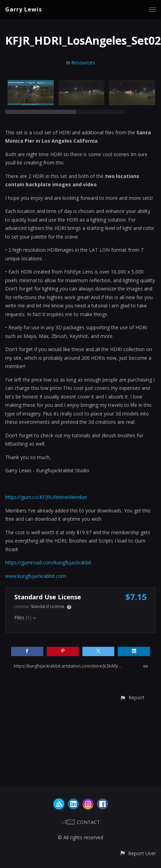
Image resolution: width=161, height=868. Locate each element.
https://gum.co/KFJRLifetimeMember (46, 497)
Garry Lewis (24, 9)
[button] (132, 697)
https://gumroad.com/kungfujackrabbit (48, 562)
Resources (83, 62)
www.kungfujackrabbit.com (35, 576)
